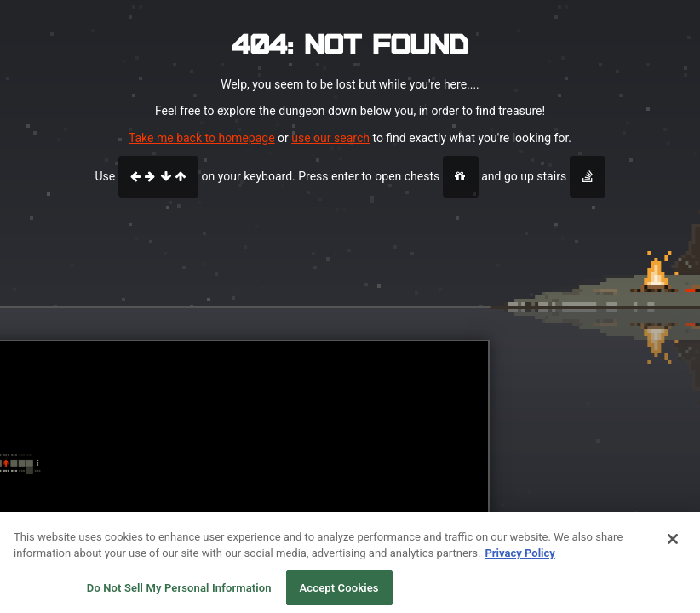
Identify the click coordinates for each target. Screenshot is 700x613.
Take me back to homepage (202, 138)
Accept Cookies (339, 592)
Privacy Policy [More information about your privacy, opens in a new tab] (519, 557)
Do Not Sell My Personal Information (179, 592)
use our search (330, 138)
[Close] (673, 543)
